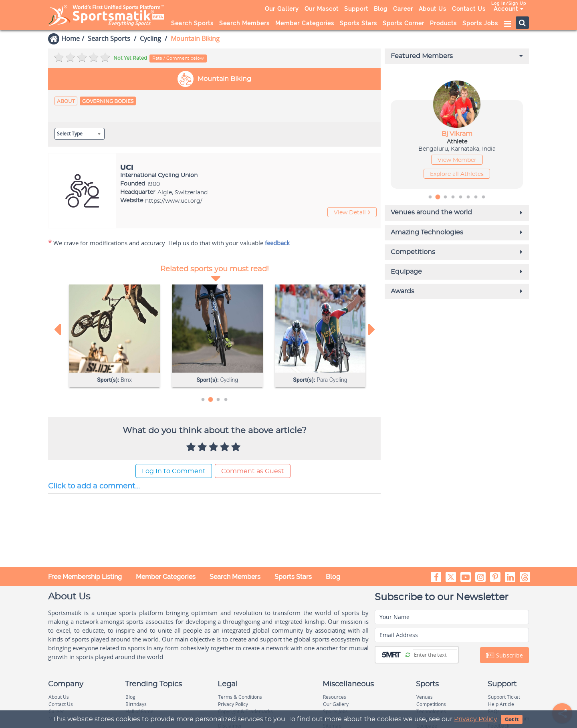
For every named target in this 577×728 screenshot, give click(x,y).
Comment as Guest (253, 472)
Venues (425, 697)
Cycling (150, 38)
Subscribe (504, 655)
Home (71, 38)
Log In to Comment (174, 472)
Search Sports (192, 23)
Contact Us (469, 9)
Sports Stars (358, 23)
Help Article (501, 704)
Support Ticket (504, 697)
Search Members (244, 23)
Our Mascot (322, 9)
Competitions (431, 704)
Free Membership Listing (85, 577)
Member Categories (305, 23)
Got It (512, 720)
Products (443, 23)
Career (403, 9)
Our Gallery (282, 9)
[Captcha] (435, 655)
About (66, 101)
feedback (277, 244)
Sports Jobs (480, 23)
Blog (381, 9)
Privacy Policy (476, 719)
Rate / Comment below (178, 58)
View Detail (352, 214)
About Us (433, 9)
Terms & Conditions (240, 697)
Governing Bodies (108, 101)
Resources (335, 697)
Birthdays (136, 704)
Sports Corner (403, 23)
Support (356, 9)
